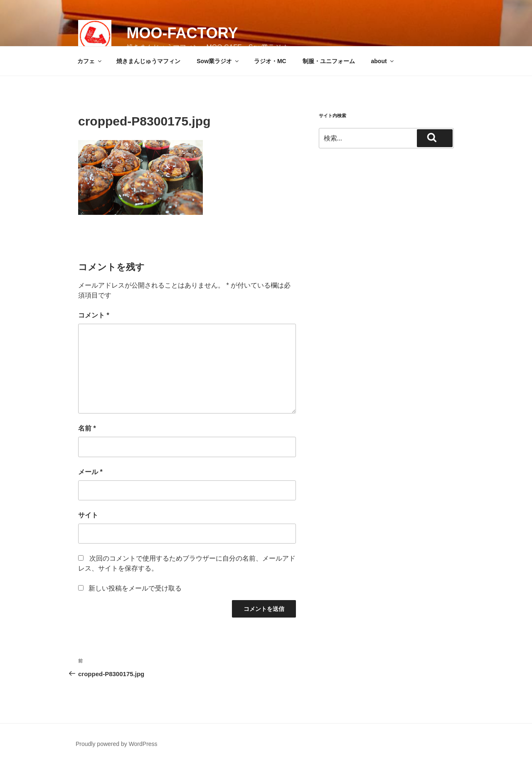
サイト (88, 515)
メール (90, 472)
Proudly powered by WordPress (117, 744)
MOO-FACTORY (182, 33)
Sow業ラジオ (218, 61)
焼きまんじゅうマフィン (148, 61)
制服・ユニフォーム (329, 61)
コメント (94, 315)
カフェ (90, 61)
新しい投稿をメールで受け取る (135, 588)
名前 (87, 428)
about (383, 61)
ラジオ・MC (270, 61)
